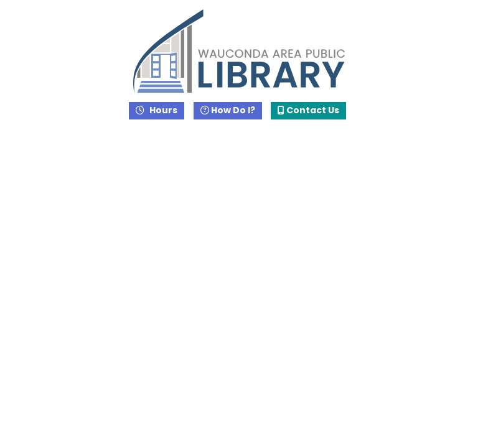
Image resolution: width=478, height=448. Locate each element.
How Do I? (228, 110)
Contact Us (308, 110)
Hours (162, 110)
